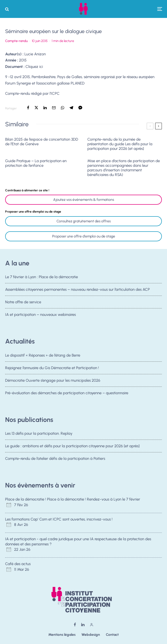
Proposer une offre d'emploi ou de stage (84, 236)
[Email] (54, 108)
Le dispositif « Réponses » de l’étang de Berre (43, 355)
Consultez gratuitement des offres (84, 221)
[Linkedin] (83, 625)
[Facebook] (75, 625)
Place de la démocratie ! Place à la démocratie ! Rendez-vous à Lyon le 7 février (73, 499)
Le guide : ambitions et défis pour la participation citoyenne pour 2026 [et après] (72, 446)
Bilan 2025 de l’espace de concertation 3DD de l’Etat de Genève (42, 142)
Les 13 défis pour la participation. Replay (39, 433)
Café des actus (18, 564)
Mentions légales (62, 635)
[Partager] (28, 108)
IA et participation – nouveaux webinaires (40, 316)
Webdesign (91, 635)
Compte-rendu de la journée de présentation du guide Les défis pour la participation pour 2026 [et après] (120, 144)
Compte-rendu (16, 41)
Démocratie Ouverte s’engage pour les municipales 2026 (53, 381)
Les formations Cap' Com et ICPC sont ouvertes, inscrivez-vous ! (59, 519)
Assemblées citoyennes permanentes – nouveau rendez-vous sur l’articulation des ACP (77, 289)
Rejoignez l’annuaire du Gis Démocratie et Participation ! (52, 368)
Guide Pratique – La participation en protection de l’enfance (36, 163)
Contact (112, 635)
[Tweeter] (36, 108)
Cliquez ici (34, 67)
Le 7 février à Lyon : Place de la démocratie (41, 277)
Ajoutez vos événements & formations (84, 200)
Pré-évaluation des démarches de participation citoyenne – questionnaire (67, 394)
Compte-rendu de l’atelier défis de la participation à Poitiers (55, 459)
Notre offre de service (23, 303)
